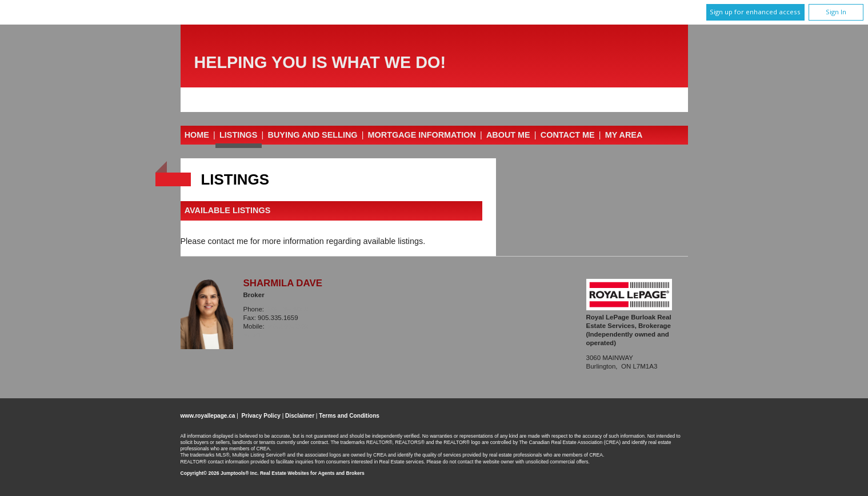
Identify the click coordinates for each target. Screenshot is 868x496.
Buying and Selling (313, 135)
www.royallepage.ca (208, 416)
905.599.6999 (288, 326)
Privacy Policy (261, 416)
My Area (624, 135)
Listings (238, 135)
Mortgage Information (422, 135)
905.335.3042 (287, 309)
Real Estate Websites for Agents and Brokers (312, 473)
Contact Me (568, 135)
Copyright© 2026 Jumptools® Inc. (220, 473)
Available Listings (228, 211)
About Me (508, 135)
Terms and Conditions (349, 416)
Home (197, 135)
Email (252, 335)
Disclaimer (300, 416)
